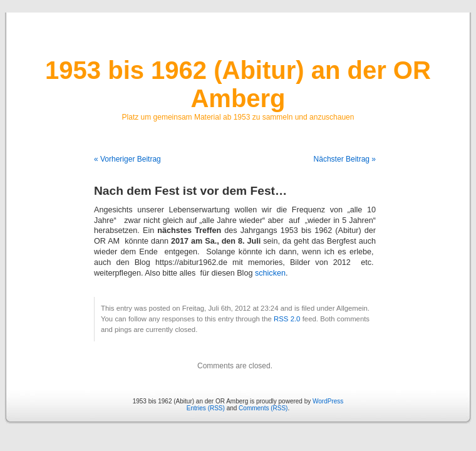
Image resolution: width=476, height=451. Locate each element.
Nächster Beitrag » (345, 159)
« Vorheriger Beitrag (127, 159)
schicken (270, 273)
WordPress (328, 401)
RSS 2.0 (287, 319)
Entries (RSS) (206, 408)
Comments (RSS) (263, 408)
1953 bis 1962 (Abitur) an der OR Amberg (238, 84)
